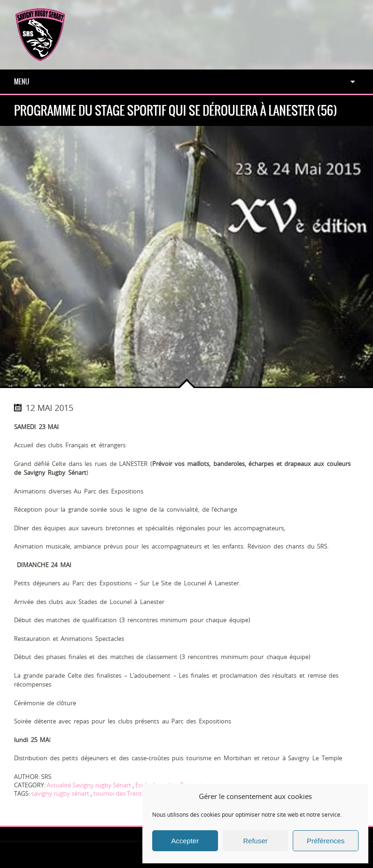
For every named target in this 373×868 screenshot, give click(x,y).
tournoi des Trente (119, 793)
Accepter (185, 841)
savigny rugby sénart (60, 793)
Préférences (326, 841)
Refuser (256, 841)
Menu (22, 82)
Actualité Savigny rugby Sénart (89, 785)
